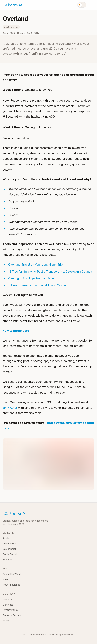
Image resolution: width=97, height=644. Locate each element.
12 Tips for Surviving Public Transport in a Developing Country (50, 271)
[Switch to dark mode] (82, 5)
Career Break (10, 549)
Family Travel (10, 554)
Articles (7, 538)
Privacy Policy (10, 610)
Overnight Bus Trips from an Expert (32, 278)
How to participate (16, 331)
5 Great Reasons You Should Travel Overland (39, 285)
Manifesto (8, 605)
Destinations (10, 544)
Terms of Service (12, 615)
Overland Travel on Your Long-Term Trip (35, 265)
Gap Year (7, 560)
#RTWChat (10, 408)
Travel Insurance (11, 585)
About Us (8, 599)
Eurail (5, 579)
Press (6, 621)
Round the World (12, 574)
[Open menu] (91, 5)
